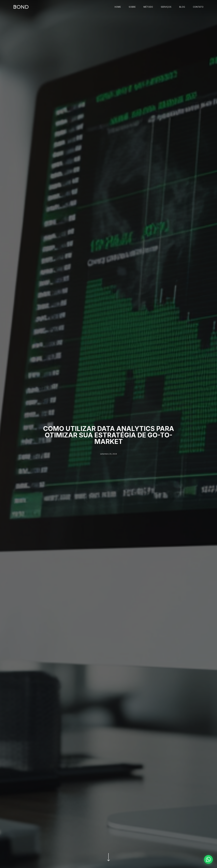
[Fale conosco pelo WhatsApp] (208, 859)
